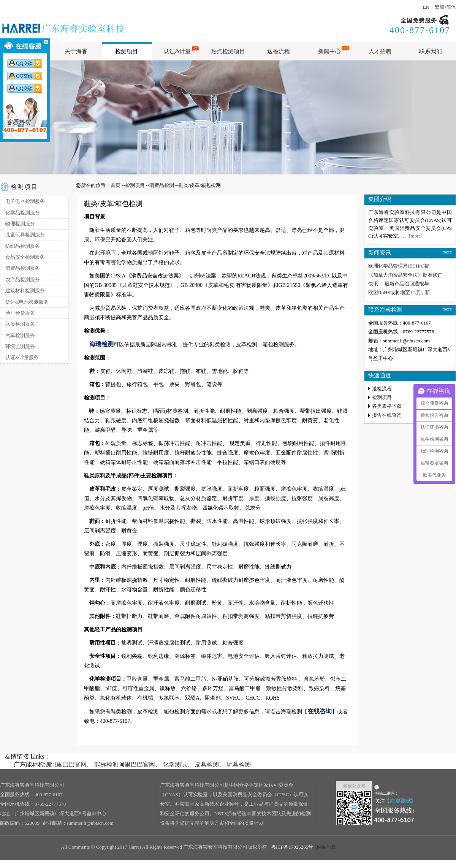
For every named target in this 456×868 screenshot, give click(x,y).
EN (426, 7)
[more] (416, 236)
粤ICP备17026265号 (292, 847)
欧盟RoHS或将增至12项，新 (399, 292)
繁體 (440, 7)
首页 (116, 185)
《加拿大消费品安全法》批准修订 (405, 275)
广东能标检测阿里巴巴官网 (50, 764)
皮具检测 (207, 764)
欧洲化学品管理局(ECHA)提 (399, 266)
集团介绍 (380, 199)
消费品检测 (162, 185)
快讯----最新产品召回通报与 (399, 284)
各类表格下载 (387, 406)
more (447, 252)
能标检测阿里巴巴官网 (125, 764)
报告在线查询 (387, 415)
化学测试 (175, 764)
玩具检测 (239, 764)
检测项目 (24, 187)
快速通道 (380, 375)
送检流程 (382, 389)
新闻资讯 (380, 253)
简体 (451, 7)
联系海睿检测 (385, 310)
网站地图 (327, 847)
